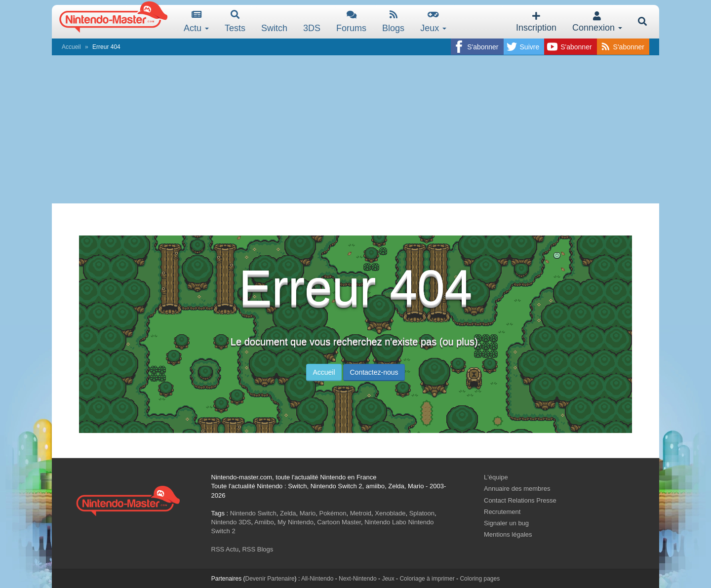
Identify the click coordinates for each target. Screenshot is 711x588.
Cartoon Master (339, 522)
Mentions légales (508, 534)
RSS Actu (225, 549)
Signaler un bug (506, 523)
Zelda (288, 513)
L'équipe (496, 477)
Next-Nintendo (358, 579)
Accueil (71, 47)
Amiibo (264, 522)
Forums (351, 21)
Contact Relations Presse (520, 500)
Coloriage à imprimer (427, 579)
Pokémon (333, 513)
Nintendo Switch (253, 513)
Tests (235, 21)
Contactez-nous (374, 372)
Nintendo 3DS (231, 522)
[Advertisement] (355, 129)
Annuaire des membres (517, 489)
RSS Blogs (257, 549)
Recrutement (502, 512)
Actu (196, 21)
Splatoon (422, 513)
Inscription (536, 22)
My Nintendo (296, 522)
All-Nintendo (317, 579)
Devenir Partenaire (270, 579)
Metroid (361, 513)
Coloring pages (480, 579)
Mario (308, 513)
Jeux (433, 21)
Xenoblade (390, 513)
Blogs (393, 21)
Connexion (597, 22)
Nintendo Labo (385, 522)
